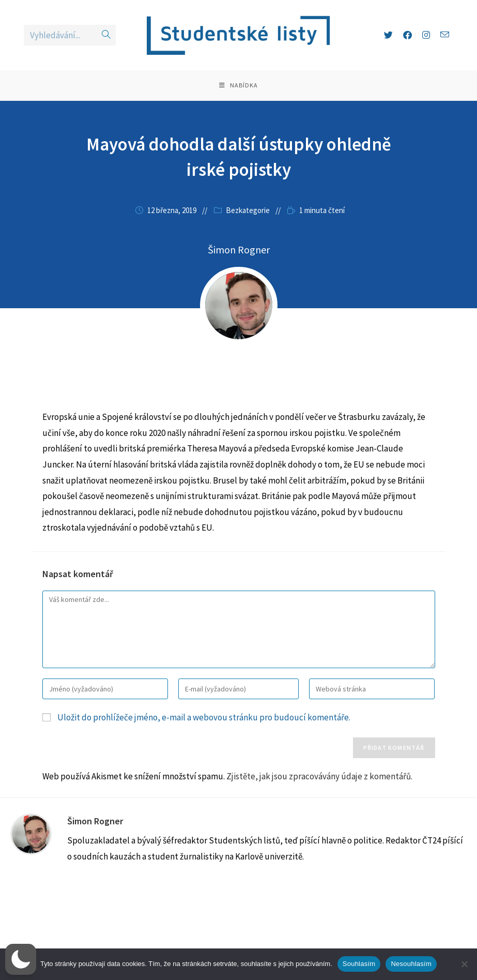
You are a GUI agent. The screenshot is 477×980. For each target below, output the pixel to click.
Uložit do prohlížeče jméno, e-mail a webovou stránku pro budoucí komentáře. (204, 718)
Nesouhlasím (411, 964)
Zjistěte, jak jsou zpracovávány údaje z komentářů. (319, 777)
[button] (21, 959)
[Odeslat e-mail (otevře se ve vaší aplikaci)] (445, 35)
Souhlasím (359, 964)
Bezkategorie (248, 211)
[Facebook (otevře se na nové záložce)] (407, 35)
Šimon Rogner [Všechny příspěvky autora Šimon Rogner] (239, 251)
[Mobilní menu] (239, 86)
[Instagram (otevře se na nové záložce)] (426, 35)
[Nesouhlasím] (464, 964)
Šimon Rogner (95, 822)
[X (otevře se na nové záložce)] (388, 35)
